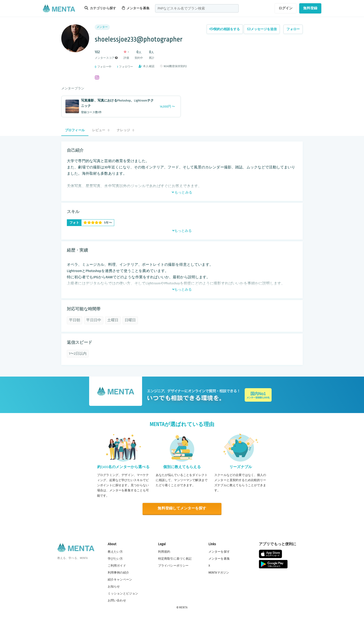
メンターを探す (219, 551)
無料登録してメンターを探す (182, 508)
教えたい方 (115, 551)
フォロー (293, 29)
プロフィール (75, 130)
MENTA (183, 607)
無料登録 (310, 8)
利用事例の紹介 (118, 572)
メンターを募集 (136, 8)
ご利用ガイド (117, 565)
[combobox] (197, 8)
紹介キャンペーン (120, 580)
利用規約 (164, 551)
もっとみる (182, 192)
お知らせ (114, 587)
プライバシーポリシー (173, 565)
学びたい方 (115, 558)
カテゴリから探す (100, 8)
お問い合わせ (117, 601)
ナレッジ (125, 130)
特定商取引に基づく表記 (175, 558)
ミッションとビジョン (123, 594)
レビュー (101, 130)
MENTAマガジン (219, 572)
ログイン (286, 8)
